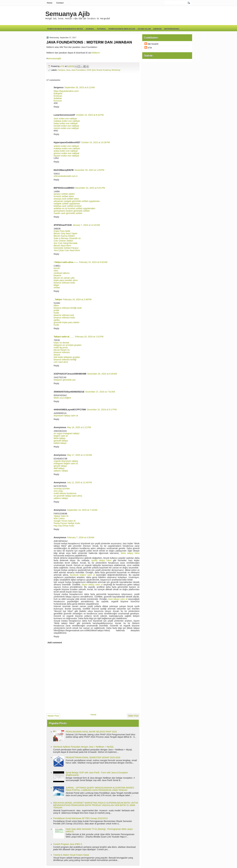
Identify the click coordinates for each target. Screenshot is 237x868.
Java (68, 70)
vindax (57, 288)
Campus (61, 70)
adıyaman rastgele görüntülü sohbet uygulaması (77, 201)
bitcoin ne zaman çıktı (64, 278)
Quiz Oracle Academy (101, 70)
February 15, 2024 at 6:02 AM (93, 262)
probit (56, 310)
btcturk (57, 355)
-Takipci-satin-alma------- (66, 262)
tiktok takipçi (60, 438)
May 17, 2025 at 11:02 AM (80, 455)
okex (56, 271)
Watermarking (172, 29)
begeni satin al (61, 436)
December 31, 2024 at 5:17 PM (102, 410)
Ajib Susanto (153, 44)
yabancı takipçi (61, 471)
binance (57, 275)
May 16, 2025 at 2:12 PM (79, 427)
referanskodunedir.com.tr (66, 176)
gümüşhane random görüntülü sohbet (72, 211)
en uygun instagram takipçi (67, 433)
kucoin (57, 268)
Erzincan (58, 96)
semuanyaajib (54, 58)
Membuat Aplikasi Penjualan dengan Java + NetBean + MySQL (84, 747)
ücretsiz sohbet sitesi (64, 196)
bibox (56, 305)
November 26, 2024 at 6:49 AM (102, 374)
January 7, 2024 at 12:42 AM (86, 225)
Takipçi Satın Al (61, 516)
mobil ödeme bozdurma (65, 493)
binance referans (62, 352)
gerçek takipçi (60, 466)
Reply (56, 107)
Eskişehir (58, 93)
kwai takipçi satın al (118, 599)
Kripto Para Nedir (62, 231)
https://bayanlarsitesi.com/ (66, 91)
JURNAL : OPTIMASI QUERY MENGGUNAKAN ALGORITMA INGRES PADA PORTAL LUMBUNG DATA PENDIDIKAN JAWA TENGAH (100, 789)
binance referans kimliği (65, 360)
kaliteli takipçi (60, 443)
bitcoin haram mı (62, 350)
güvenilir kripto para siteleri (67, 322)
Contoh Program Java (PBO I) (68, 844)
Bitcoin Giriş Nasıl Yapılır (66, 233)
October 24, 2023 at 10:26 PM (96, 142)
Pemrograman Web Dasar (122, 29)
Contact (60, 3)
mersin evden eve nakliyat (66, 128)
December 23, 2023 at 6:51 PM (90, 188)
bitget (56, 285)
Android (157, 29)
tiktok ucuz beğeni (62, 398)
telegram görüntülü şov (65, 380)
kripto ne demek (61, 343)
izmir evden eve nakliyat (65, 119)
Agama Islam (144, 29)
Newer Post (53, 716)
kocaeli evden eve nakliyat (66, 126)
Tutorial (101, 29)
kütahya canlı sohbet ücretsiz (68, 206)
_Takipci (58, 299)
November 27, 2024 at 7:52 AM (100, 392)
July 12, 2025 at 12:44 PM (80, 482)
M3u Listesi (59, 518)
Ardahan (58, 98)
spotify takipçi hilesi (101, 560)
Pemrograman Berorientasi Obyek (65, 29)
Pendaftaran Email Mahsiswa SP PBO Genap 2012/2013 (80, 818)
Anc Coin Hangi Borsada (66, 243)
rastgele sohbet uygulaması (67, 204)
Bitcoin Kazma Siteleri (64, 236)
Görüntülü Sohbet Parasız (66, 248)
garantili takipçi (61, 441)
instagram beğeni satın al (66, 463)
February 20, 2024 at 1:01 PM (89, 337)
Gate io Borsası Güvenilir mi (67, 238)
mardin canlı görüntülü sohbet (68, 213)
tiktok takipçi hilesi (130, 553)
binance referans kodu (64, 283)
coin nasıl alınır (61, 362)
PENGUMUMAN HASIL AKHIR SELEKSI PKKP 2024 (91, 732)
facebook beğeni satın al (82, 575)
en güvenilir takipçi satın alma (68, 496)
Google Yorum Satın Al (65, 521)
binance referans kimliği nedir (68, 308)
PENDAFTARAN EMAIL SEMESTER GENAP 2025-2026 (93, 757)
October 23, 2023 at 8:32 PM (90, 115)
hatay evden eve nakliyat (66, 123)
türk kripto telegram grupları (67, 357)
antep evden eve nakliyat (66, 151)
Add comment (55, 643)
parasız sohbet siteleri (64, 194)
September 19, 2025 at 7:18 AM (82, 510)
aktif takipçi (59, 468)
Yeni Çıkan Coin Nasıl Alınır (67, 250)
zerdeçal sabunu (62, 273)
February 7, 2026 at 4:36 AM (81, 537)
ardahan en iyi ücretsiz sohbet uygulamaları (75, 208)
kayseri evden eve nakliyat (66, 156)
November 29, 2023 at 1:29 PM (89, 170)
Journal (90, 29)
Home (50, 3)
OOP (89, 70)
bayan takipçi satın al (92, 585)
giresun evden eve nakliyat (66, 153)
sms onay (58, 491)
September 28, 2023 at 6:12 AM (80, 87)
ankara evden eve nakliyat (66, 146)
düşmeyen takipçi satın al (66, 416)
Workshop (116, 70)
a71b (63, 66)
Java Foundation (78, 70)
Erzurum (58, 101)
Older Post (133, 716)
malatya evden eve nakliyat (67, 121)
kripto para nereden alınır (66, 280)
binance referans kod (64, 315)
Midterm (96, 53)
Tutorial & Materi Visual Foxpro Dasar (71, 855)
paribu (57, 320)
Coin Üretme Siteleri (63, 241)
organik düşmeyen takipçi (66, 461)
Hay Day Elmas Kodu (64, 526)
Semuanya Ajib (67, 14)
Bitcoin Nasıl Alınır (62, 246)
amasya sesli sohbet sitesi (66, 199)
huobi (56, 313)
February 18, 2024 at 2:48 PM (77, 299)
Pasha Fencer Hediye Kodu (67, 523)
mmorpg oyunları (62, 489)
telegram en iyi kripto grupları (68, 345)
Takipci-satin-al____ (64, 337)
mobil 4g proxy (61, 347)
